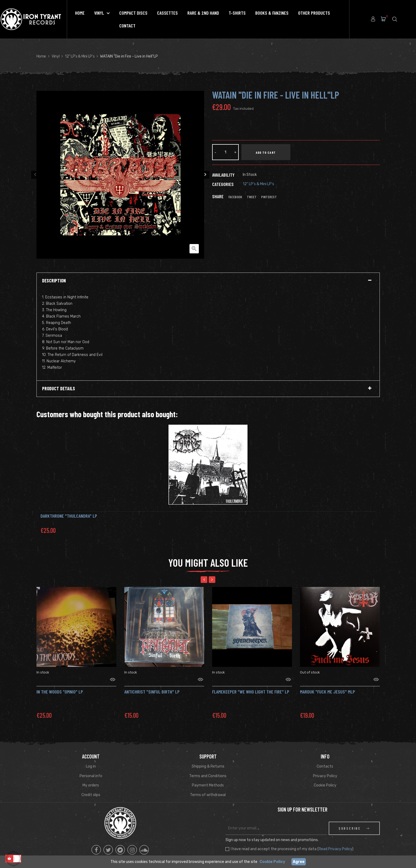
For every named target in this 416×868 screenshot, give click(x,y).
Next (205, 175)
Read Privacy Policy (335, 842)
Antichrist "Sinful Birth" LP (152, 685)
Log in (91, 760)
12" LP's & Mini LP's (258, 184)
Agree (299, 862)
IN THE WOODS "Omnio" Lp (60, 685)
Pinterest (269, 197)
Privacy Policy (325, 769)
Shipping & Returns (208, 760)
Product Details (59, 389)
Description (54, 281)
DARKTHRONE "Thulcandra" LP (69, 516)
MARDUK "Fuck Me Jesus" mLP (328, 685)
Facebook (235, 197)
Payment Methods (208, 779)
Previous (35, 175)
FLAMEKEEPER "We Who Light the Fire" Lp (251, 685)
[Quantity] (225, 152)
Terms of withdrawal (208, 788)
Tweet (252, 197)
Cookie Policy (325, 779)
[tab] (208, 281)
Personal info (91, 769)
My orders (91, 779)
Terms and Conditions (208, 769)
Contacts (325, 760)
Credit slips (91, 788)
